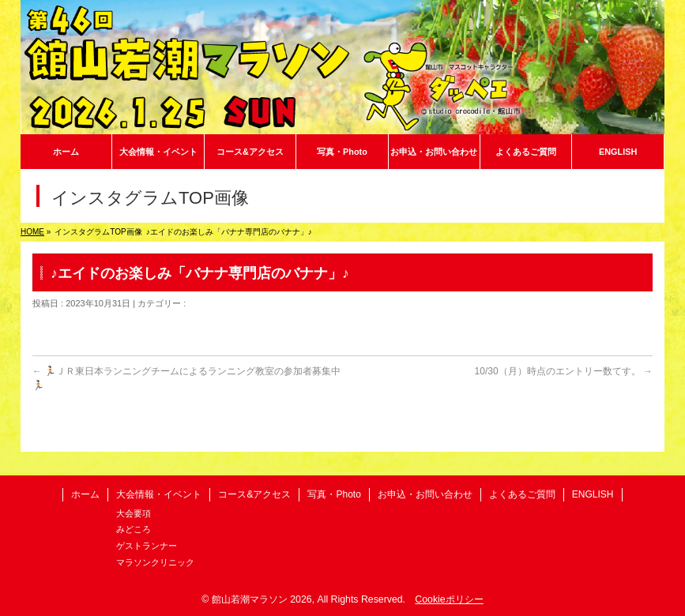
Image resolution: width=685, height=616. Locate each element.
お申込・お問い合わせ (425, 494)
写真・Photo (334, 494)
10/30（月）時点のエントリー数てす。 (564, 371)
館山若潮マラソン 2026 (262, 599)
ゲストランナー (147, 546)
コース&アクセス (254, 494)
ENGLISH (593, 494)
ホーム (85, 494)
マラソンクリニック (155, 562)
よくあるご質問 (522, 494)
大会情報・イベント (159, 494)
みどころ (134, 529)
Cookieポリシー (449, 599)
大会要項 (134, 513)
